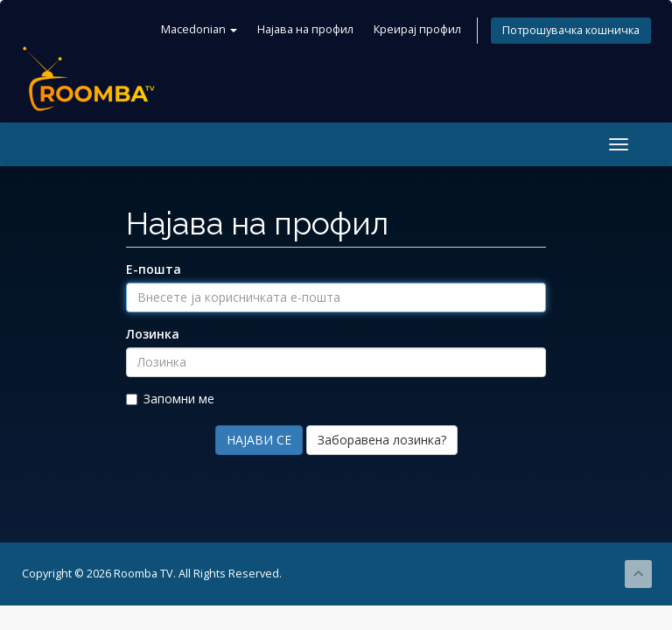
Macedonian (199, 29)
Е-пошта (154, 269)
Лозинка (153, 334)
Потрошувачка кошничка (571, 30)
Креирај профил (417, 29)
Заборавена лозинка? (382, 440)
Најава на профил (305, 29)
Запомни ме (170, 399)
